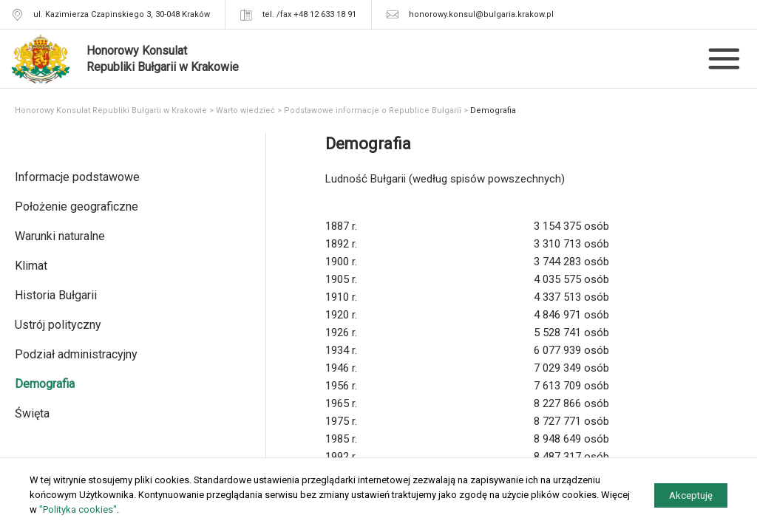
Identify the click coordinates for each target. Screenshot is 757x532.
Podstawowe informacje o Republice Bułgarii (373, 110)
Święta (32, 413)
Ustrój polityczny (58, 325)
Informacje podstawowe (77, 177)
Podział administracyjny (76, 354)
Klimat (31, 266)
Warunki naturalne (60, 236)
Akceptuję (691, 495)
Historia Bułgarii (56, 295)
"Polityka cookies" (78, 509)
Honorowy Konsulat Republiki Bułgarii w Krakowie (111, 110)
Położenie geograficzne (77, 207)
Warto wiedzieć (245, 110)
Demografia (45, 384)
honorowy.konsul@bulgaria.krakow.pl (481, 14)
